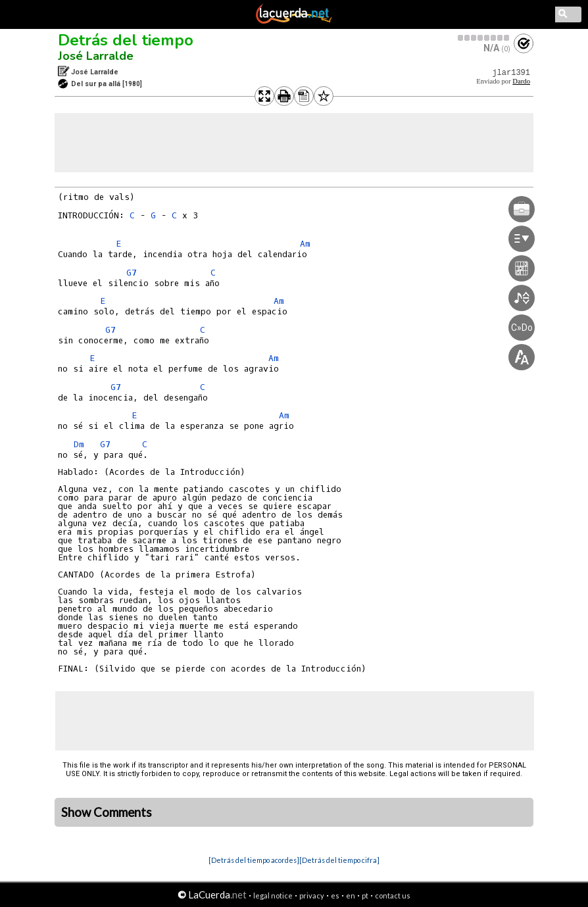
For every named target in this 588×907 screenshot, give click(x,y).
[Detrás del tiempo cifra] (339, 860)
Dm (79, 444)
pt (365, 895)
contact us (393, 895)
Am (305, 244)
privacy (312, 895)
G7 (132, 273)
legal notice (273, 895)
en (351, 895)
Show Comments (107, 812)
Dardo (521, 81)
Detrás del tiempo (126, 40)
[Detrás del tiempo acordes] (254, 860)
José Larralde (96, 56)
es (335, 895)
